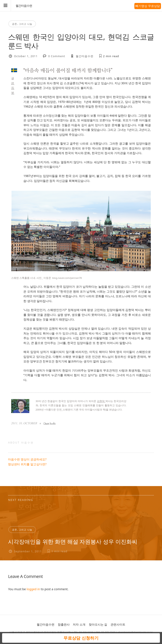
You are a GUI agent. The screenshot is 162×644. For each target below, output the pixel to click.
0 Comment (57, 56)
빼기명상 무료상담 (148, 6)
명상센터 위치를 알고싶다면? (27, 464)
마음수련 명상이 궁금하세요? (27, 459)
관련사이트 (118, 624)
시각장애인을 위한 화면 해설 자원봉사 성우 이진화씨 (73, 542)
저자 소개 (79, 624)
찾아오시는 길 (98, 624)
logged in (33, 589)
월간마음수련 (24, 6)
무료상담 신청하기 (81, 638)
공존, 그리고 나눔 (22, 24)
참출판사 (64, 624)
